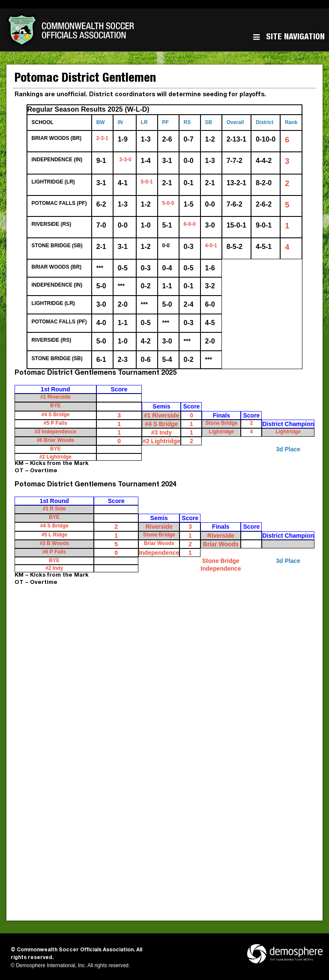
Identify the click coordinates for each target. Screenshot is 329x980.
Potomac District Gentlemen (85, 79)
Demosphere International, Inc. (51, 965)
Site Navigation (289, 37)
